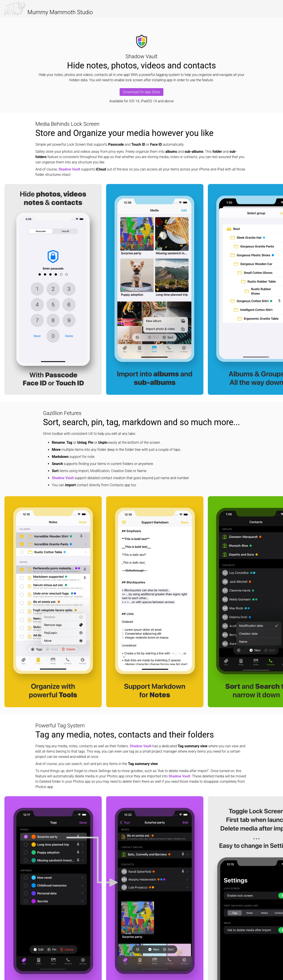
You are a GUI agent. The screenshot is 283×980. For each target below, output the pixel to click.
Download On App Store (141, 92)
